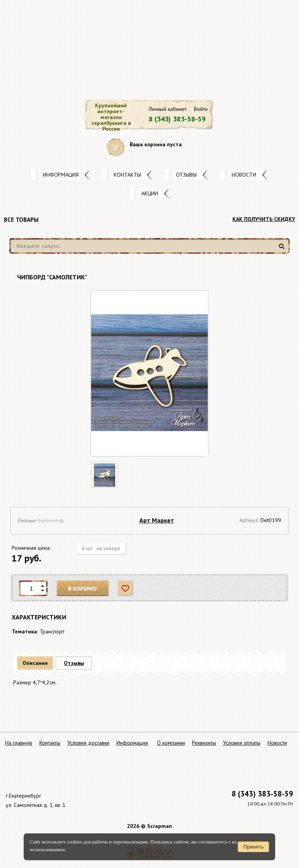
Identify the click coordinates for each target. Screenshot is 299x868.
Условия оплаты (242, 743)
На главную (19, 743)
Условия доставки (88, 743)
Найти (283, 249)
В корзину (83, 588)
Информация (61, 175)
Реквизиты (204, 743)
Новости (244, 175)
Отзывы (186, 175)
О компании (171, 743)
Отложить (126, 588)
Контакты (127, 175)
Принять (253, 847)
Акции (150, 193)
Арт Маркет (157, 520)
